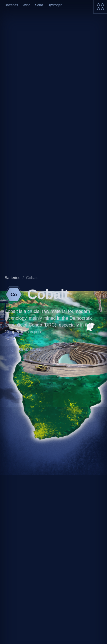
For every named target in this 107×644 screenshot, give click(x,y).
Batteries (11, 5)
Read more (26, 350)
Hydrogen (55, 5)
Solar (39, 5)
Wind (26, 5)
